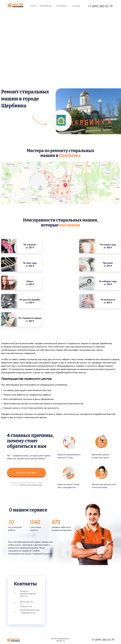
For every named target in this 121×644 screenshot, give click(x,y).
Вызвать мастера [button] (24, 472)
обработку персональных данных (29, 485)
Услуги (33, 6)
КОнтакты (76, 6)
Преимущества (46, 6)
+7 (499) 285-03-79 (100, 6)
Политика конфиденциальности (58, 639)
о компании (61, 6)
